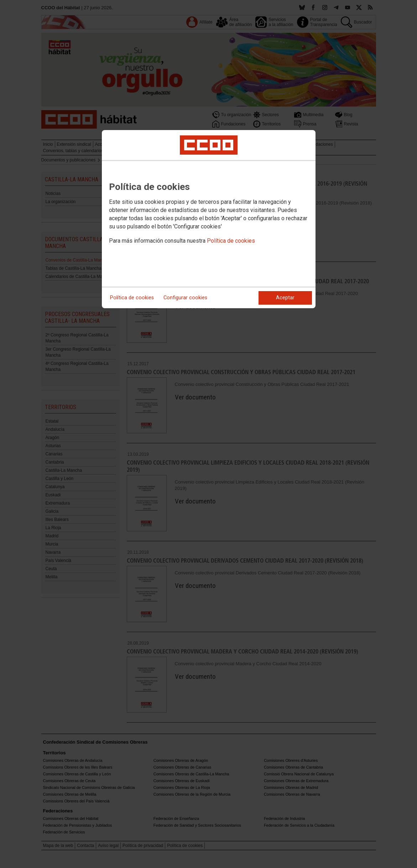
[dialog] (209, 219)
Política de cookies (231, 241)
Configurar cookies (185, 298)
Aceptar (285, 298)
